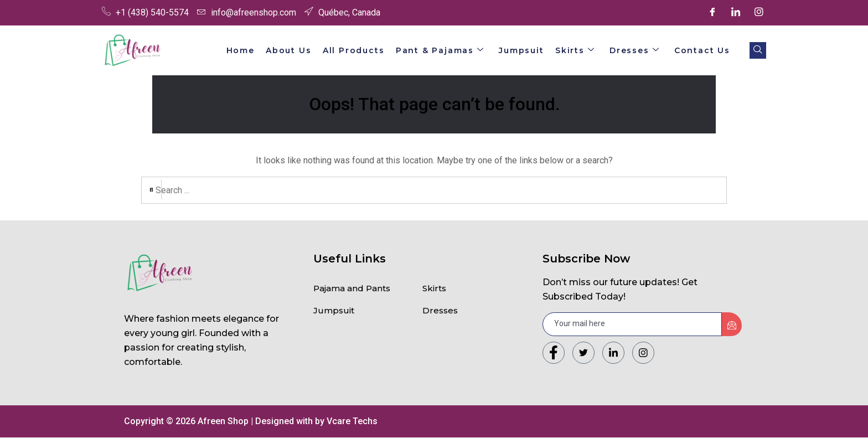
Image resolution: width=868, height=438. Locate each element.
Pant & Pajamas (451, 50)
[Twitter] (583, 353)
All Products (367, 50)
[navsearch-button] (758, 50)
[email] (632, 325)
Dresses (638, 50)
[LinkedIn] (736, 13)
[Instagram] (759, 13)
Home (258, 50)
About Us (304, 50)
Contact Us (703, 50)
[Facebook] (712, 13)
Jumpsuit (530, 50)
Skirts (581, 50)
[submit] (732, 325)
